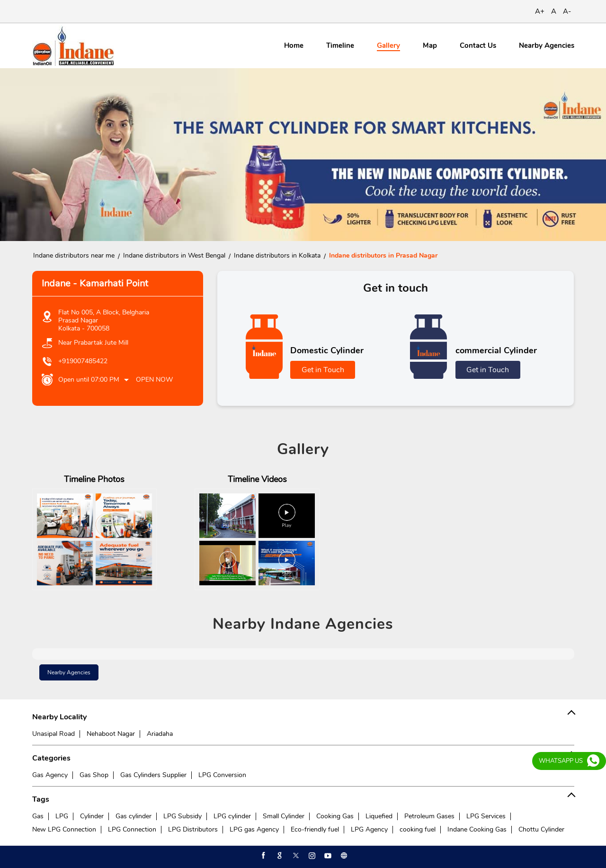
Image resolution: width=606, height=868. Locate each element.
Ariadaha (160, 734)
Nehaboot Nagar (111, 734)
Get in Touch (323, 370)
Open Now (154, 380)
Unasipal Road (53, 734)
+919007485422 (83, 361)
